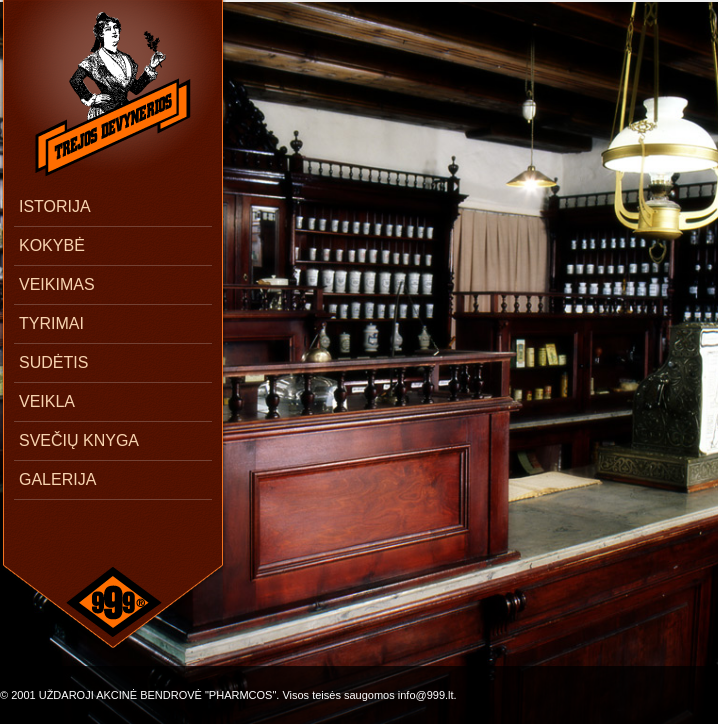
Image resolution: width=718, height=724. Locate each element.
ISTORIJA (55, 206)
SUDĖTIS (53, 362)
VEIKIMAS (57, 284)
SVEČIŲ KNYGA (79, 440)
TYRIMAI (51, 323)
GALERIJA (57, 479)
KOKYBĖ (52, 245)
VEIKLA (47, 401)
